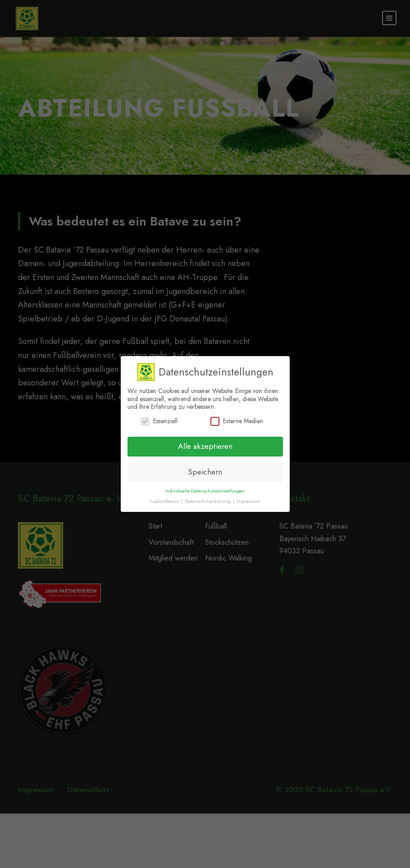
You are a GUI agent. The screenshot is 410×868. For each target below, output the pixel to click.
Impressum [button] (248, 501)
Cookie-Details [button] (165, 501)
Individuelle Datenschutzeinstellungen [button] (205, 491)
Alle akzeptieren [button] (205, 446)
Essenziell (159, 421)
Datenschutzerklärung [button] (208, 501)
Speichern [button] (205, 472)
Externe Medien (237, 421)
